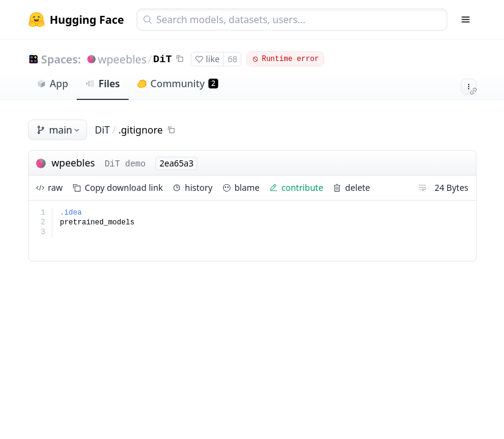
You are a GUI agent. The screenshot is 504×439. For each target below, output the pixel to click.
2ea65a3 (177, 163)
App (52, 84)
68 (232, 59)
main (59, 130)
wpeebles (122, 59)
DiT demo (125, 164)
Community (178, 84)
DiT (162, 59)
